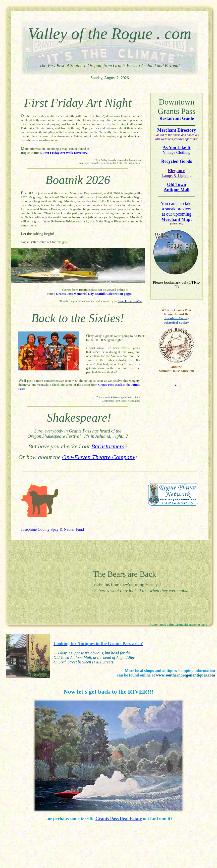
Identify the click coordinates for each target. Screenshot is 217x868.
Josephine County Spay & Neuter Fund (52, 529)
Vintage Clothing (177, 152)
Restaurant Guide (177, 118)
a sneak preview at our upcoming (177, 214)
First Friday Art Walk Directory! (65, 153)
